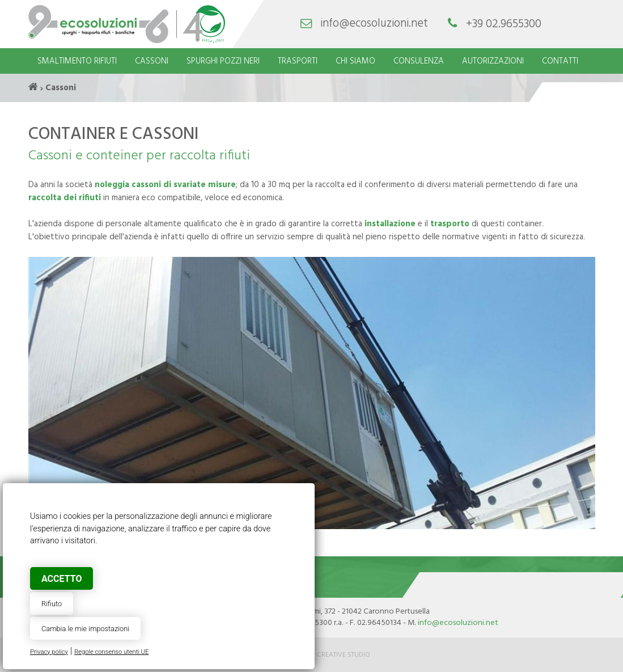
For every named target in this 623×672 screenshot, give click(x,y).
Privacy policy (49, 652)
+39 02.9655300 (504, 24)
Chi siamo (355, 61)
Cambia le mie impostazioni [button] (85, 629)
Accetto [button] (62, 579)
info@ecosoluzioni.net (374, 24)
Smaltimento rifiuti (77, 61)
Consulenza (419, 61)
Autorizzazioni (493, 61)
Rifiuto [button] (52, 604)
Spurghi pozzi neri (223, 61)
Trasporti (298, 61)
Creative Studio (344, 655)
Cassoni (152, 61)
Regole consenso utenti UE (111, 652)
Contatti (560, 61)
